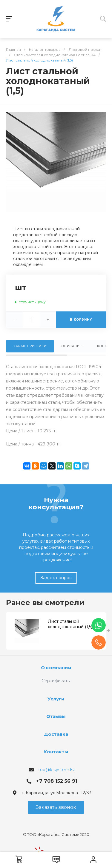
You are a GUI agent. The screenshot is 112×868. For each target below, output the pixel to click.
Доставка (56, 734)
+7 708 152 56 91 (57, 781)
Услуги (56, 699)
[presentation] (108, 631)
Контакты (56, 752)
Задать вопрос (56, 578)
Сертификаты (56, 681)
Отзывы (56, 716)
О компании (56, 668)
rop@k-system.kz (57, 770)
